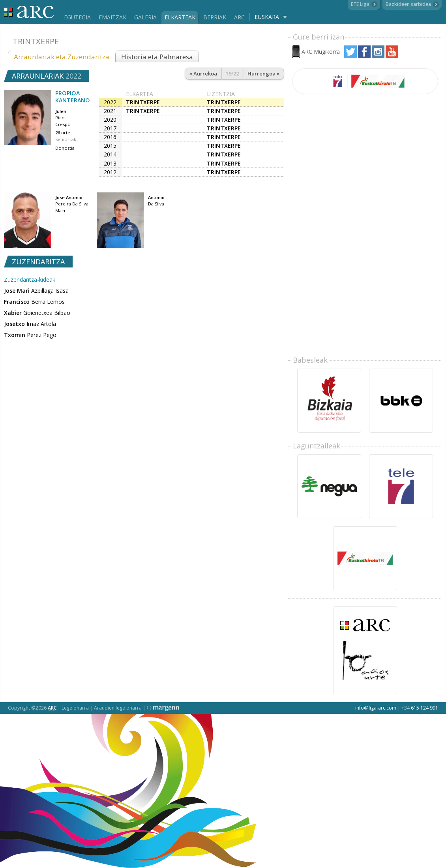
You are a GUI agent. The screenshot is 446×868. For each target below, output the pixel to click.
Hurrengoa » (264, 73)
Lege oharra (75, 708)
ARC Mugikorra (321, 52)
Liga (29, 12)
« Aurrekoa (203, 73)
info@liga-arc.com (376, 708)
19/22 (232, 73)
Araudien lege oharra (118, 708)
